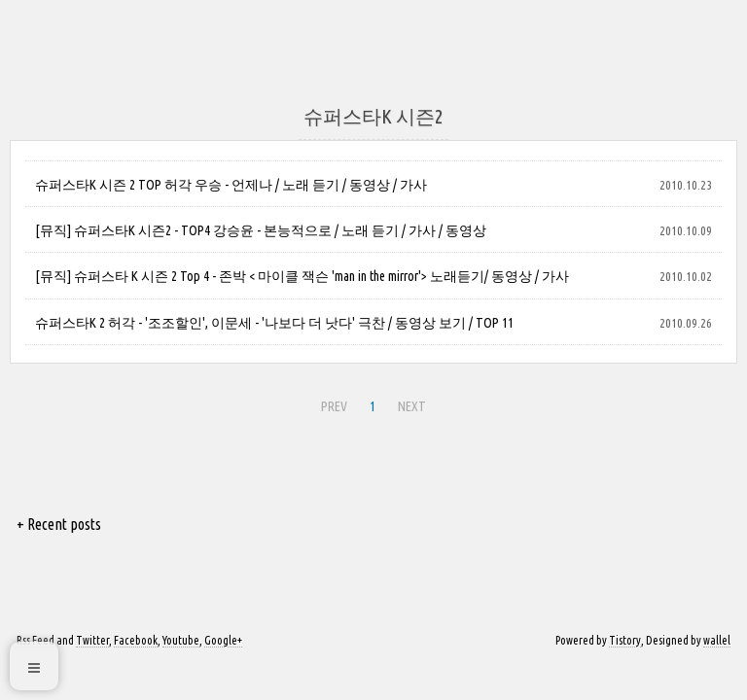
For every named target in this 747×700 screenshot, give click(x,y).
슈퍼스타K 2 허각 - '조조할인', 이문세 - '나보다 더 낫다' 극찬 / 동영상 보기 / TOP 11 (274, 323)
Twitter (92, 640)
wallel (717, 640)
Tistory (625, 640)
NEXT (409, 403)
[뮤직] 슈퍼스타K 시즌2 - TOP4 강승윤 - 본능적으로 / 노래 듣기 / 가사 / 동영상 (261, 230)
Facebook (136, 640)
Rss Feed (36, 640)
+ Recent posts (59, 524)
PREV (332, 403)
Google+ (223, 640)
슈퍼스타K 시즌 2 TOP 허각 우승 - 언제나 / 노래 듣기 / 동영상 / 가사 (231, 185)
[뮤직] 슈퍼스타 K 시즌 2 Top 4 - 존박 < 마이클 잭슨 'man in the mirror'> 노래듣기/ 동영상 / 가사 (302, 276)
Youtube (181, 640)
